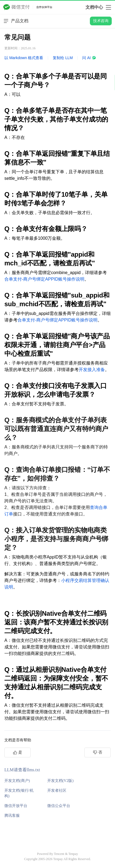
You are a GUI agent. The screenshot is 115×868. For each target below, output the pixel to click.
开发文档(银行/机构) (19, 793)
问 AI (89, 58)
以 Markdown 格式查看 (24, 58)
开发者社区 (57, 790)
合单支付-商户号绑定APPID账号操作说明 (44, 279)
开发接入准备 (92, 370)
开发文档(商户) (17, 781)
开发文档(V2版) (60, 781)
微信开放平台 (16, 806)
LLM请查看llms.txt (22, 770)
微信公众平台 (59, 806)
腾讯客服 (12, 816)
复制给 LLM (63, 58)
